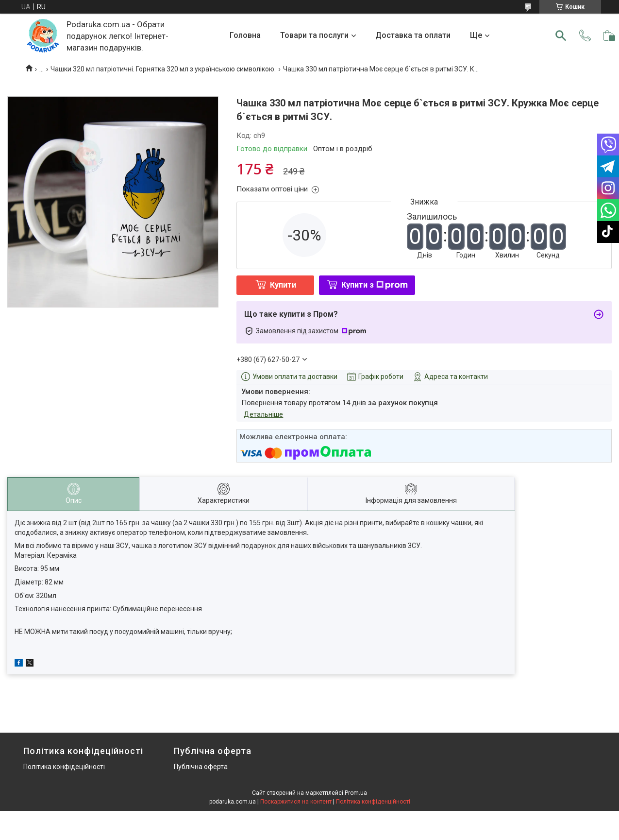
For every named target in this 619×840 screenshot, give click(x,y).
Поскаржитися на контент (296, 802)
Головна (245, 35)
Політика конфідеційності (64, 767)
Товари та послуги (314, 35)
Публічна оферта (201, 767)
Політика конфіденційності (373, 802)
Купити (283, 285)
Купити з (375, 285)
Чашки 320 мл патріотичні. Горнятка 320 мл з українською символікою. (163, 69)
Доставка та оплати (413, 35)
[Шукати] (561, 35)
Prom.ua (356, 793)
